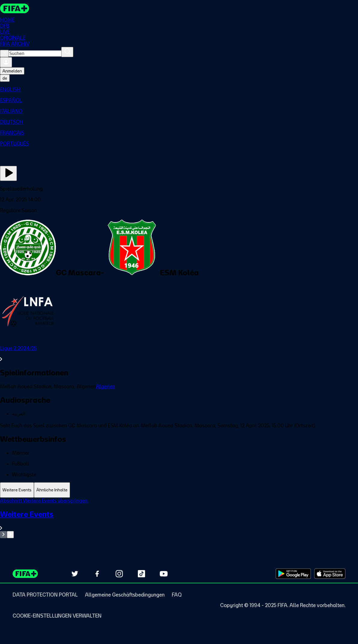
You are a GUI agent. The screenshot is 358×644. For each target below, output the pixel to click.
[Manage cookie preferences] (57, 616)
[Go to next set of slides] (10, 535)
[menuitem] (179, 90)
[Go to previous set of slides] (3, 535)
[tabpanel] (179, 518)
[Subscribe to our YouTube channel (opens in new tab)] (164, 574)
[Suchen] (67, 52)
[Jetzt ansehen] (8, 173)
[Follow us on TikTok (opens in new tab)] (141, 574)
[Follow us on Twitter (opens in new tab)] (75, 574)
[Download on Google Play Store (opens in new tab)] (293, 574)
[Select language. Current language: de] (5, 78)
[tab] (17, 490)
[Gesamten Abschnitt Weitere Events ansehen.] (179, 520)
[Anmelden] (6, 62)
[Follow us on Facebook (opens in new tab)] (97, 574)
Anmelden (12, 71)
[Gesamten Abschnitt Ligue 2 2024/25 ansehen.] (179, 354)
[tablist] (179, 490)
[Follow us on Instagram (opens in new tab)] (119, 574)
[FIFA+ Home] (15, 8)
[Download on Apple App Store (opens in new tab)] (330, 574)
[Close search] (4, 53)
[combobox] (35, 53)
